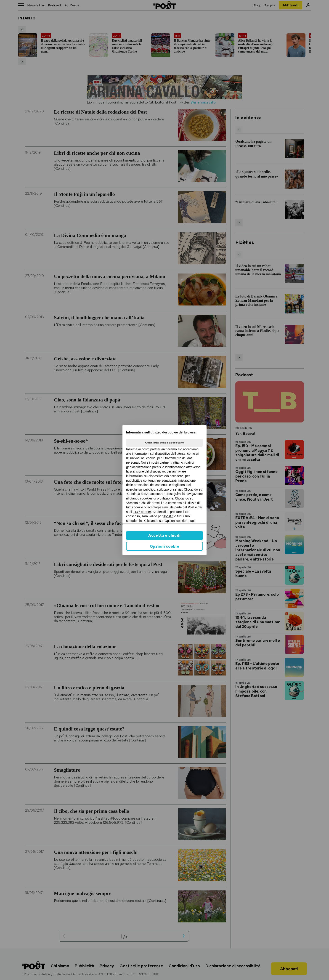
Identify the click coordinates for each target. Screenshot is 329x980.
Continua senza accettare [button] (164, 443)
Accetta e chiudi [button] (164, 535)
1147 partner (142, 512)
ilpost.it (168, 516)
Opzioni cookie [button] (165, 546)
